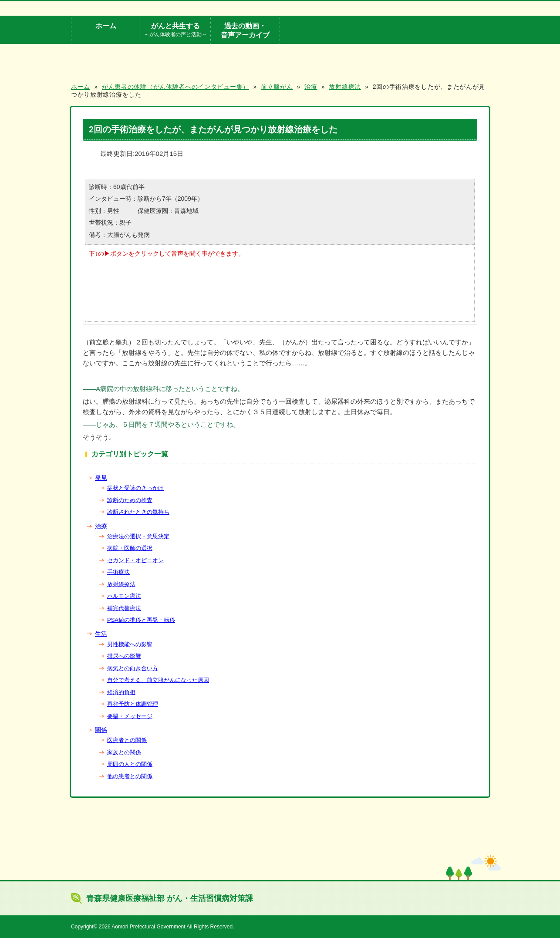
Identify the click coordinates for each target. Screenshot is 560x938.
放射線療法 (121, 584)
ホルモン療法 (124, 596)
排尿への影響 (124, 656)
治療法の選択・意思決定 (138, 536)
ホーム (106, 26)
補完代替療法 (124, 608)
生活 (101, 634)
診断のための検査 (130, 500)
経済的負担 (121, 692)
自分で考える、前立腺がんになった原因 (158, 680)
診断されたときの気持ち (138, 512)
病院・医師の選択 (130, 548)
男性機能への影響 (130, 644)
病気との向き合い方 (133, 668)
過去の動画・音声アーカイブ (245, 30)
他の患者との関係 (130, 776)
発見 (101, 478)
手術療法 (118, 572)
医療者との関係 (127, 740)
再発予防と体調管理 (133, 704)
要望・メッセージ (130, 716)
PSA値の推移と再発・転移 (141, 620)
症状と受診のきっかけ (135, 488)
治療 (101, 526)
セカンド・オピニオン (135, 560)
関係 (101, 730)
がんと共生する (175, 30)
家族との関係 (124, 752)
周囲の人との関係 (130, 764)
